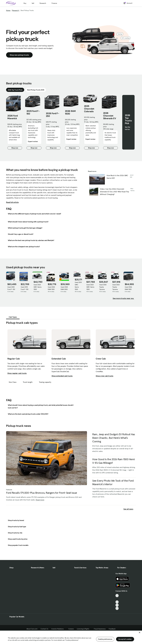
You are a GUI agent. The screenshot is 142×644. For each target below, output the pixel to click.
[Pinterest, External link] (117, 608)
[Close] (140, 632)
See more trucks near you (123, 298)
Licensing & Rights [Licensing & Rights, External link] (84, 629)
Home (8, 10)
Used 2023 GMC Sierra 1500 (37, 287)
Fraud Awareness (100, 629)
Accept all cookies (125, 639)
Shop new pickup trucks (19, 55)
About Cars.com (32, 629)
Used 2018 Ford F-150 (25, 288)
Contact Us (44, 629)
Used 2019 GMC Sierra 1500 (78, 286)
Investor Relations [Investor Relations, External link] (58, 629)
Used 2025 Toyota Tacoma (103, 287)
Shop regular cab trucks (17, 373)
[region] (71, 637)
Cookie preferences (105, 639)
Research (43, 3)
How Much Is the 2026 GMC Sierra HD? (117, 177)
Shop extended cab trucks (62, 376)
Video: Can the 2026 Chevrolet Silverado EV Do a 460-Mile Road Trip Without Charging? (114, 192)
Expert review (33, 141)
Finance (54, 3)
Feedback (112, 629)
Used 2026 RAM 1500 (128, 288)
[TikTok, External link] (117, 596)
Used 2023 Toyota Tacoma (116, 287)
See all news (130, 509)
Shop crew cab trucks (105, 376)
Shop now (17, 148)
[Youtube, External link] (117, 602)
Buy (25, 3)
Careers (71, 629)
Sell (33, 3)
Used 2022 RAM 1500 (51, 288)
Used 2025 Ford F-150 (11, 288)
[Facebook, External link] (117, 599)
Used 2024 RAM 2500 (64, 288)
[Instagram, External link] (117, 605)
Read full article (12, 202)
